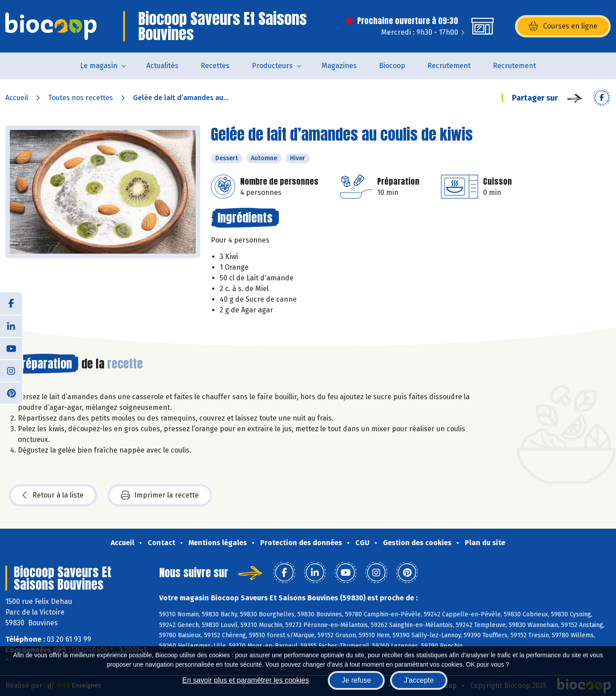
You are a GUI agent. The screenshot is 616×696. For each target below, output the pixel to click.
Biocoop (392, 66)
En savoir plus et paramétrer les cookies (246, 680)
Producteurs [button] (272, 66)
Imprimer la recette (160, 495)
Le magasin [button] (99, 66)
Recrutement (449, 66)
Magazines (339, 66)
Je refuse (356, 680)
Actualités (162, 66)
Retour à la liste (53, 495)
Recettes (215, 66)
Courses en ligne (563, 26)
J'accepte (419, 680)
